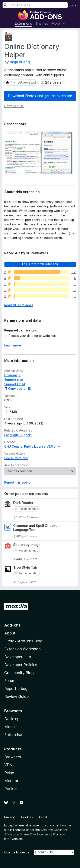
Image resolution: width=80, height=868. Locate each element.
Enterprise (13, 735)
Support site (14, 380)
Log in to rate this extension (40, 264)
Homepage (12, 375)
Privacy (9, 817)
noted (44, 825)
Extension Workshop (22, 649)
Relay (9, 773)
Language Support (18, 435)
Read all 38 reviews (19, 305)
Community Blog (19, 673)
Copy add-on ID (18, 389)
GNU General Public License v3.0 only (32, 446)
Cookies (27, 817)
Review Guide (16, 696)
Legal (43, 817)
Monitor (11, 781)
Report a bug (16, 689)
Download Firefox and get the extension (40, 96)
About (10, 633)
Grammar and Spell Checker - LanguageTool (37, 528)
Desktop (12, 719)
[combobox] (35, 5)
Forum (10, 681)
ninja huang (20, 62)
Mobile (10, 727)
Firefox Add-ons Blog (23, 641)
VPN (8, 765)
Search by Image (27, 545)
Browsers (13, 757)
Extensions (23, 23)
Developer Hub (18, 657)
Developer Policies (21, 665)
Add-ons (12, 625)
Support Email (15, 384)
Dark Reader (23, 503)
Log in (73, 5)
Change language (17, 852)
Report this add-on (18, 482)
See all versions (16, 458)
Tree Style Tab (25, 567)
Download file (14, 106)
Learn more (13, 345)
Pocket (11, 789)
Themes (42, 23)
